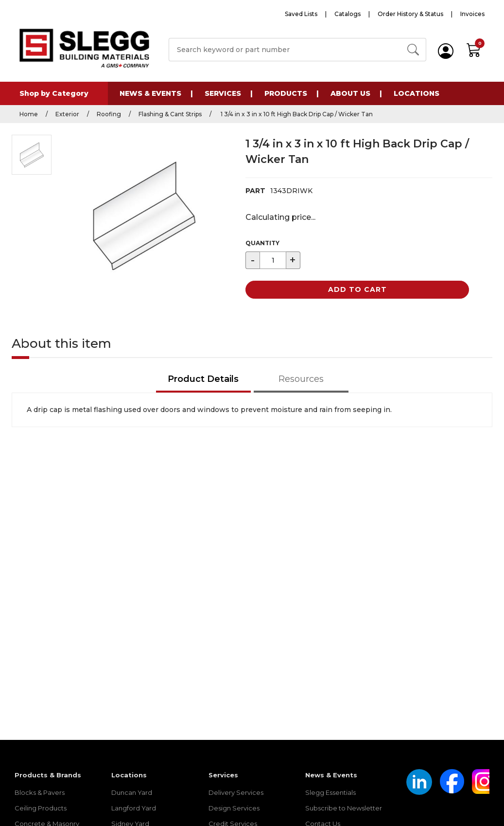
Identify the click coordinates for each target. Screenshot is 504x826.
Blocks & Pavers (40, 792)
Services (223, 93)
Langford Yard (134, 808)
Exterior (67, 114)
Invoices (472, 14)
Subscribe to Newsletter (344, 808)
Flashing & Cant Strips (170, 114)
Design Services (234, 808)
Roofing (109, 114)
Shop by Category (54, 93)
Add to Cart (357, 289)
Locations (417, 93)
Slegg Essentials (330, 792)
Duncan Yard (132, 792)
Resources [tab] (301, 379)
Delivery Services (236, 792)
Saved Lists (301, 14)
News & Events (150, 93)
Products (286, 93)
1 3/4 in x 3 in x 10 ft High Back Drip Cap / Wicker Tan (296, 114)
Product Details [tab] (203, 379)
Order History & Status (410, 14)
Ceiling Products (41, 808)
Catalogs (348, 14)
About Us (350, 93)
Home (29, 114)
